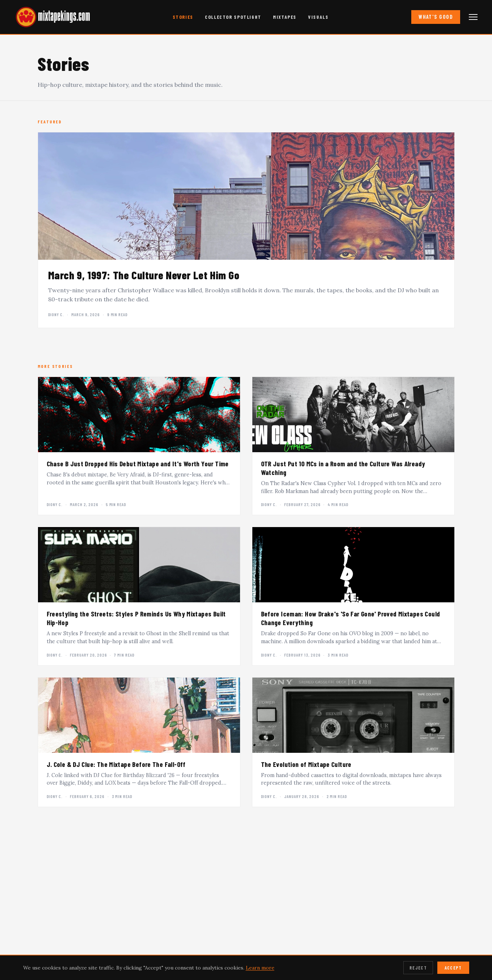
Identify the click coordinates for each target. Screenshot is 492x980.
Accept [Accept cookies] (453, 968)
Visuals (318, 17)
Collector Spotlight (233, 17)
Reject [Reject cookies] (418, 968)
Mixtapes (285, 17)
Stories (183, 17)
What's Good (436, 17)
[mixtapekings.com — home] (51, 17)
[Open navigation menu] (473, 17)
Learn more (260, 968)
